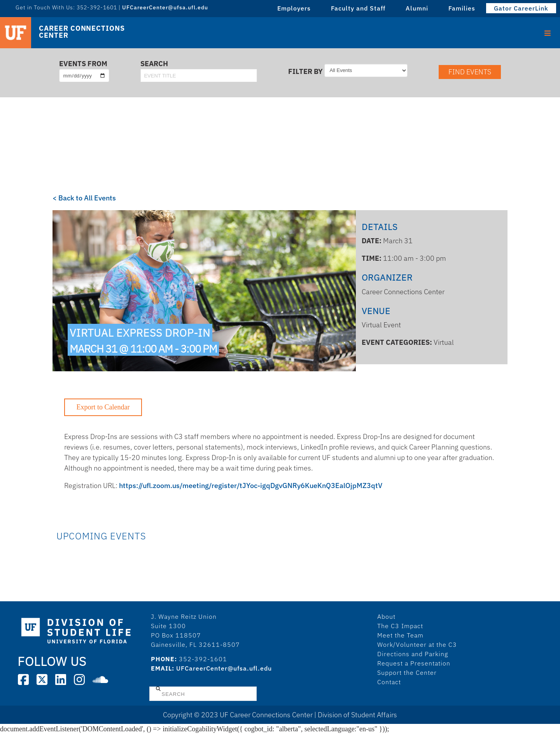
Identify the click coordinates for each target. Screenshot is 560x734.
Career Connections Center (82, 32)
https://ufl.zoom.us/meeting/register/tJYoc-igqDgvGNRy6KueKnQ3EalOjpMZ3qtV (251, 486)
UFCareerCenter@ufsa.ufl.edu (165, 7)
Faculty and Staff (358, 8)
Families (462, 8)
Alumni (417, 8)
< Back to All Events (84, 198)
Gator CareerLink (521, 8)
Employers (294, 8)
